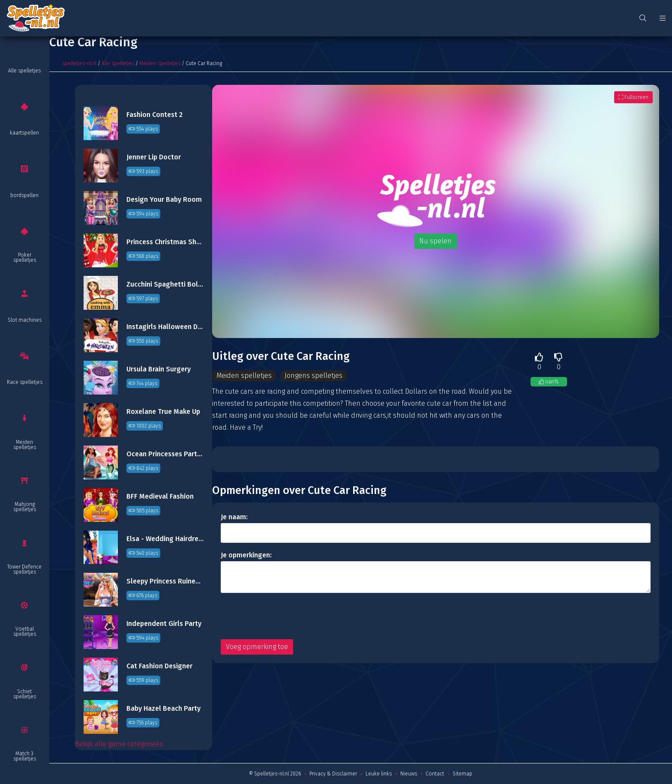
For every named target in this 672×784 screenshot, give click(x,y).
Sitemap (462, 774)
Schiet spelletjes (25, 694)
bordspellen (24, 195)
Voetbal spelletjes (25, 631)
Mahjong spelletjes (25, 507)
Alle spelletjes (24, 71)
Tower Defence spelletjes (24, 569)
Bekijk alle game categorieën (119, 744)
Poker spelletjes (25, 257)
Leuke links (379, 774)
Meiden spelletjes (25, 445)
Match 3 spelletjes (25, 756)
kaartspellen (24, 133)
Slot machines (25, 320)
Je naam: (234, 517)
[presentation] (286, 616)
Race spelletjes (25, 382)
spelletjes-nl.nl (79, 63)
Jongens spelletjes (313, 376)
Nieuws (409, 774)
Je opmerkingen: (246, 555)
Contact (435, 774)
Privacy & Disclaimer (333, 774)
